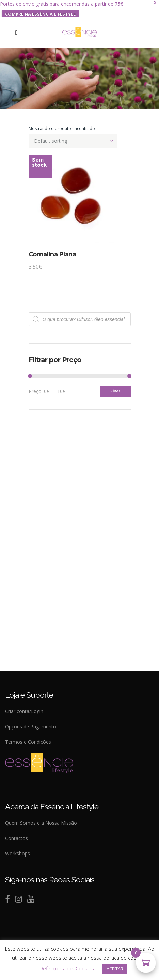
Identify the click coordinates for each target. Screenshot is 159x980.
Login (37, 711)
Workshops (18, 853)
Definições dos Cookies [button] (67, 968)
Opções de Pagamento (31, 726)
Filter (115, 391)
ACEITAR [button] (115, 969)
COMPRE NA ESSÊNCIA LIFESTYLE (40, 14)
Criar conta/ (18, 711)
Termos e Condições (28, 742)
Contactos (17, 838)
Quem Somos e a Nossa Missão (41, 823)
